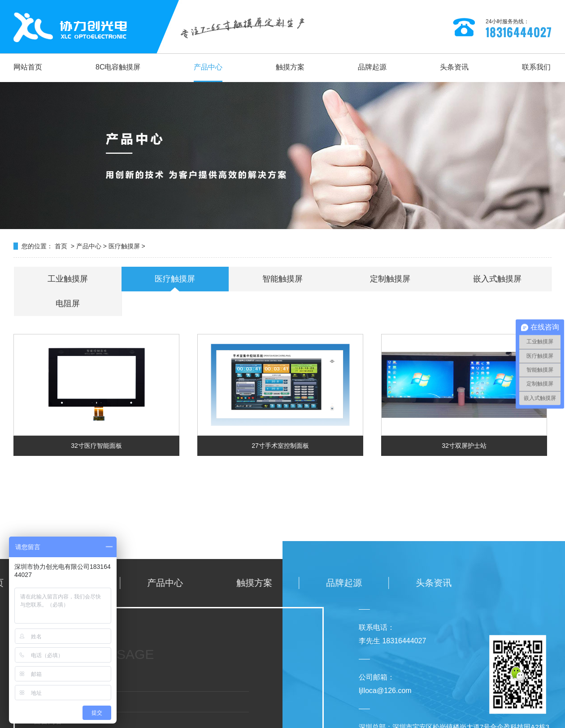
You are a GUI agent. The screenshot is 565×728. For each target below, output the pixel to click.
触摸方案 (290, 67)
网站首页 (28, 67)
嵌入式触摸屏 (497, 279)
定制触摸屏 (390, 279)
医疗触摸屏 (124, 246)
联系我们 (536, 67)
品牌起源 (372, 67)
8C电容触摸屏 (118, 67)
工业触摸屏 (68, 279)
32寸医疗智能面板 (96, 446)
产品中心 (208, 67)
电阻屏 (68, 303)
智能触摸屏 (282, 279)
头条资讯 (454, 67)
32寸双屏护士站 (464, 446)
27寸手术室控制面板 (280, 446)
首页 (61, 246)
